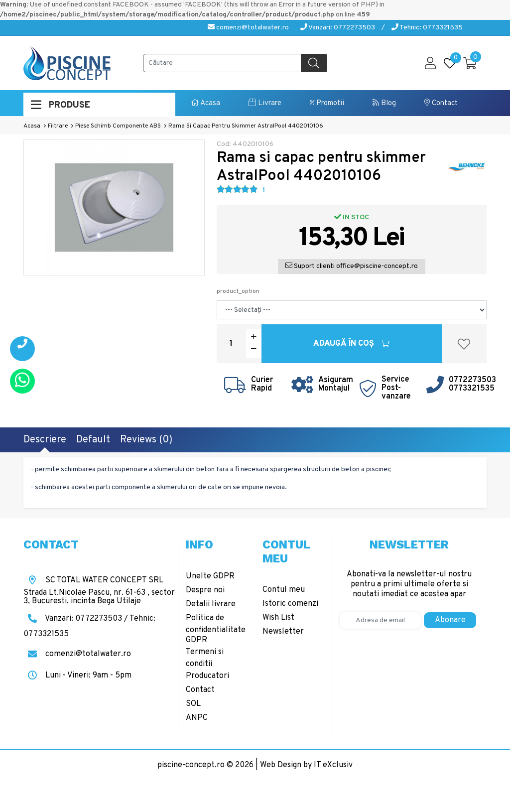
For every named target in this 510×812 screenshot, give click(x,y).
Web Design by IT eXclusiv (306, 765)
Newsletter (283, 632)
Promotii (327, 103)
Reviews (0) (146, 440)
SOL (193, 704)
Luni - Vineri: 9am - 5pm (77, 676)
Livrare (265, 103)
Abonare (450, 620)
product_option (238, 291)
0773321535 (472, 389)
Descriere (45, 440)
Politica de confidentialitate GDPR (216, 629)
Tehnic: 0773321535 (427, 28)
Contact (441, 103)
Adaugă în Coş (351, 344)
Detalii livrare (211, 604)
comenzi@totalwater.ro (248, 28)
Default (93, 440)
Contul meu (284, 590)
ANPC (197, 718)
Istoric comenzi (290, 604)
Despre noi (205, 590)
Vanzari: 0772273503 (338, 28)
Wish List (278, 618)
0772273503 (472, 380)
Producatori (207, 676)
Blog (384, 103)
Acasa (206, 103)
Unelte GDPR (210, 576)
